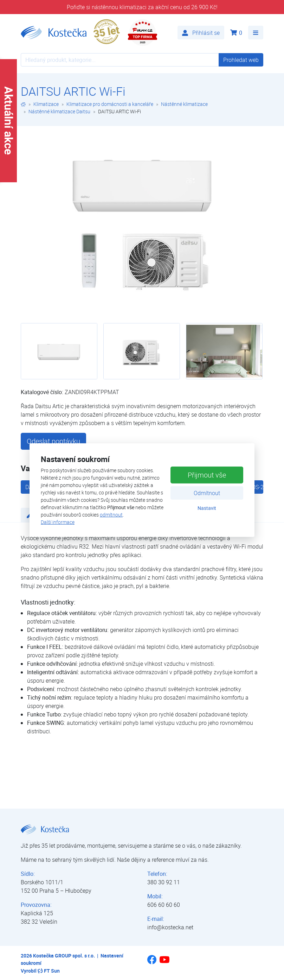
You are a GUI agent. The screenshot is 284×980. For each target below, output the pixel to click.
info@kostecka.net (170, 927)
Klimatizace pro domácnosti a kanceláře (110, 104)
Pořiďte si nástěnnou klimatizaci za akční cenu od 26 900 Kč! (142, 7)
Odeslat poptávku (53, 441)
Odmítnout (207, 493)
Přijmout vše (207, 475)
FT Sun (49, 971)
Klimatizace (46, 104)
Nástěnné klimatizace (184, 104)
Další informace (58, 522)
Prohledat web (241, 60)
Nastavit (207, 508)
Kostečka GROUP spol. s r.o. (64, 956)
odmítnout (111, 515)
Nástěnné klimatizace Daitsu (59, 111)
